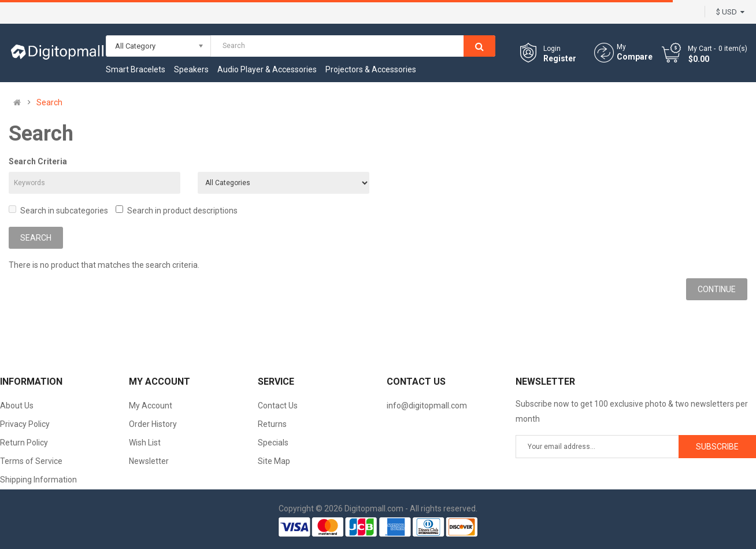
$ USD (730, 12)
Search (49, 102)
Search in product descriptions (177, 210)
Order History (153, 424)
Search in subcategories (58, 210)
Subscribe (717, 447)
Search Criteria (38, 161)
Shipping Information (38, 480)
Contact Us (278, 406)
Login (552, 49)
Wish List (145, 443)
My (621, 47)
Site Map (274, 461)
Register (560, 58)
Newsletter (149, 461)
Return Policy (24, 443)
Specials (273, 443)
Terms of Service (31, 461)
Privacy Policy (25, 424)
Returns (272, 424)
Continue (717, 289)
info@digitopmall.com (427, 406)
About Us (17, 406)
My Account (151, 406)
